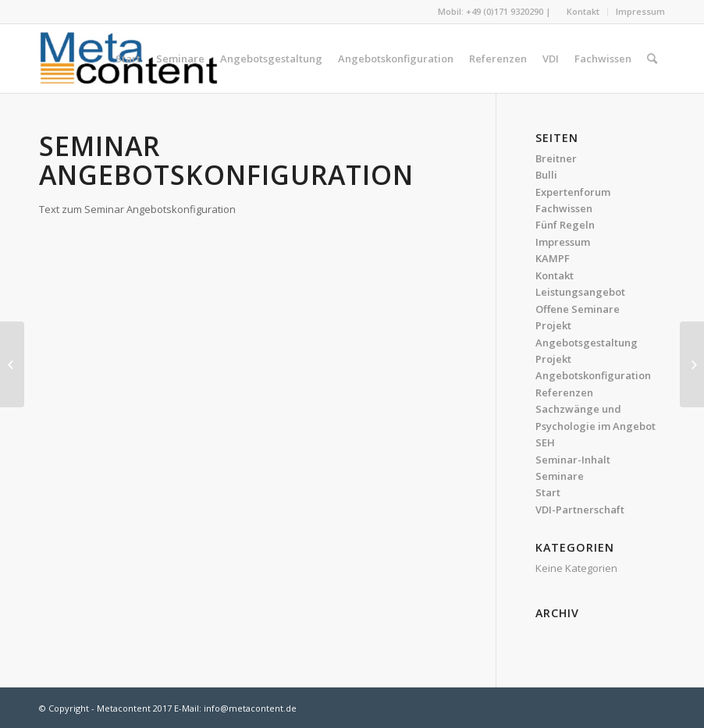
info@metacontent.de (250, 708)
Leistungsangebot (580, 292)
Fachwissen (564, 208)
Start (548, 492)
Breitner (556, 158)
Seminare (560, 476)
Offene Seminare (578, 309)
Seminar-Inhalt (573, 460)
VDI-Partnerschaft (580, 510)
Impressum (640, 11)
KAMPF (553, 258)
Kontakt (583, 11)
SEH (545, 442)
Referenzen (564, 392)
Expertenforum (573, 192)
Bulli (546, 175)
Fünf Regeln (565, 225)
